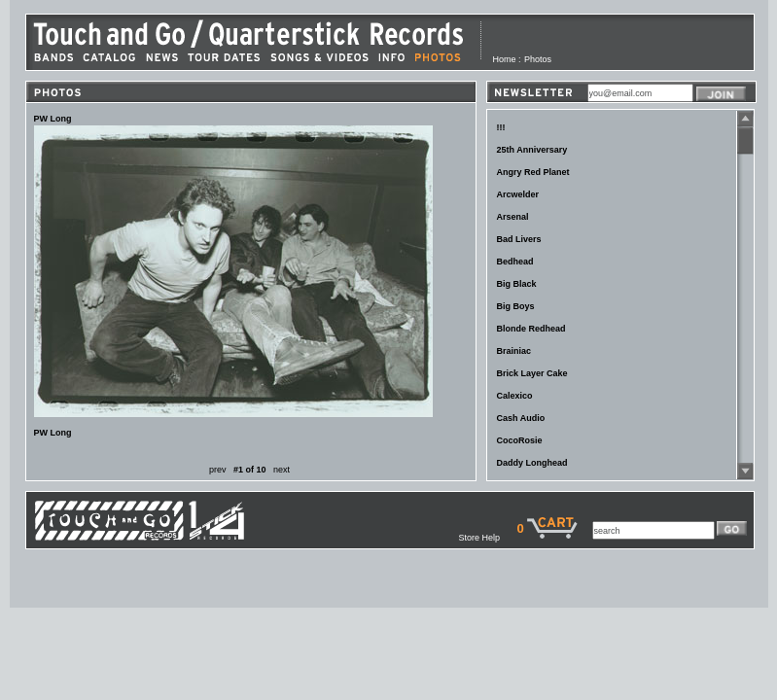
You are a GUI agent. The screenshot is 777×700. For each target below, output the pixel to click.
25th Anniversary (532, 150)
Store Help (487, 538)
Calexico (515, 396)
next (282, 470)
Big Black (517, 284)
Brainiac (514, 351)
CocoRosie (520, 440)
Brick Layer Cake (532, 373)
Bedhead (515, 262)
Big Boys (516, 306)
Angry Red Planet (533, 172)
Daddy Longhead (532, 463)
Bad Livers (519, 239)
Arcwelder (518, 194)
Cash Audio (521, 418)
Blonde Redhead (531, 329)
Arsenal (513, 217)
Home (505, 59)
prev (218, 470)
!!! (501, 127)
